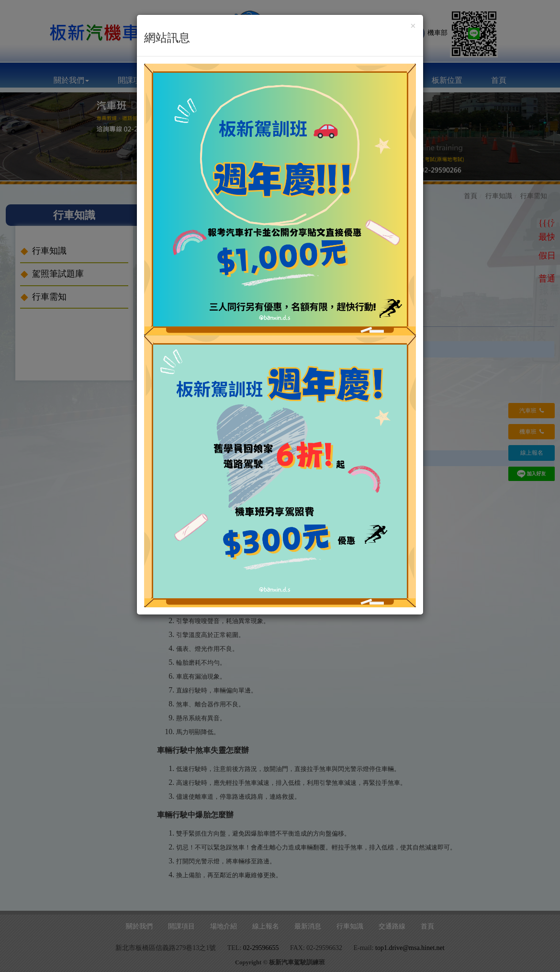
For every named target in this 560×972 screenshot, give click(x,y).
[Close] (413, 26)
